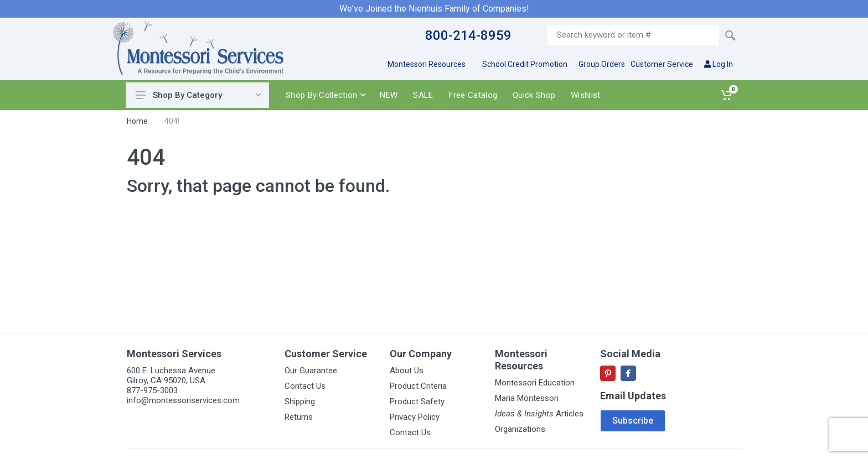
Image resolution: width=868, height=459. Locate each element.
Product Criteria (418, 386)
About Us (407, 371)
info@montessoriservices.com (183, 400)
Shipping (300, 401)
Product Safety (417, 401)
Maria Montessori (527, 398)
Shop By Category (198, 95)
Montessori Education (535, 383)
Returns (299, 417)
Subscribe (633, 421)
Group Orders (602, 64)
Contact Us (305, 386)
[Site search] (633, 35)
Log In (719, 64)
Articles (539, 414)
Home (137, 121)
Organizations (520, 429)
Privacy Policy (415, 417)
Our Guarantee (311, 371)
